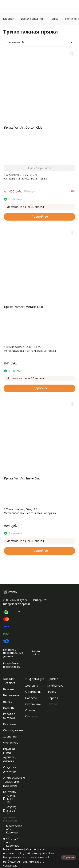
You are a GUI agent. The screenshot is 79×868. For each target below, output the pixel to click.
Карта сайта (36, 653)
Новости (31, 698)
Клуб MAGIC (55, 686)
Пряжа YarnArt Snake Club (22, 478)
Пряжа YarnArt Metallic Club (23, 307)
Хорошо (68, 857)
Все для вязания (32, 19)
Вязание (9, 689)
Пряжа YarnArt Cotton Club (23, 127)
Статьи (52, 704)
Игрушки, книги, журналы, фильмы (9, 755)
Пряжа (54, 19)
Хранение (10, 736)
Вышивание (11, 695)
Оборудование (13, 730)
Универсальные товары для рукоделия (14, 782)
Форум (52, 692)
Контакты (32, 716)
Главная (9, 19)
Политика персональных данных (13, 653)
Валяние (9, 708)
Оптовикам (33, 704)
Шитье (8, 701)
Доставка (32, 686)
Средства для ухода (10, 769)
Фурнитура (11, 743)
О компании (33, 692)
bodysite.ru (13, 667)
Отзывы (31, 710)
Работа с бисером (9, 716)
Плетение (10, 724)
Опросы (53, 698)
